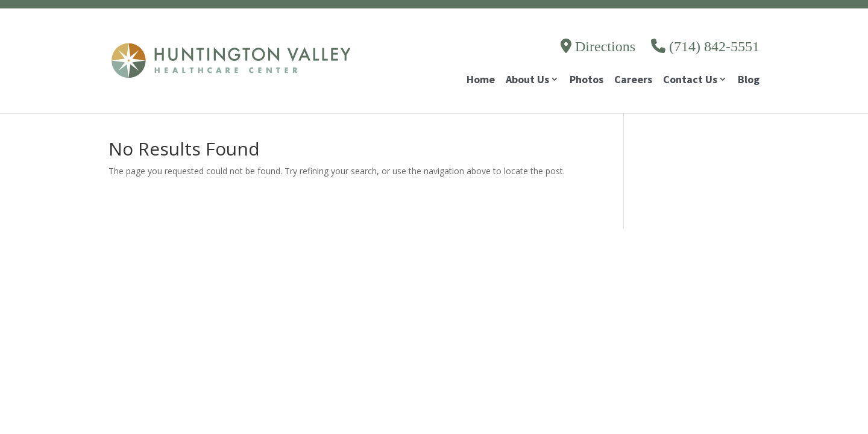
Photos (587, 81)
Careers (633, 81)
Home (481, 81)
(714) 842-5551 (705, 46)
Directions (598, 46)
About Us (527, 80)
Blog (749, 81)
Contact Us (690, 80)
